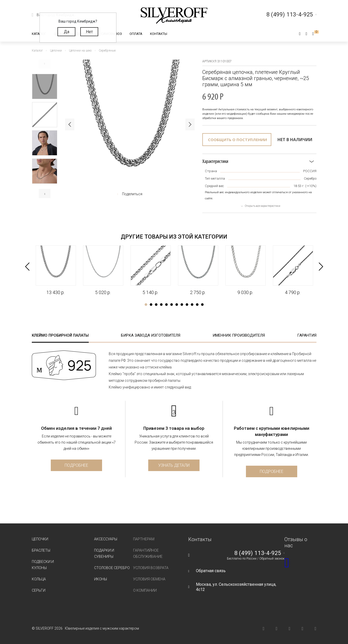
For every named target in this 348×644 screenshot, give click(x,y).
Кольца (39, 579)
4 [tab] (161, 305)
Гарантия (307, 335)
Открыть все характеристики (263, 206)
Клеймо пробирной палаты (60, 335)
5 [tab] (166, 305)
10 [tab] (192, 305)
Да (67, 32)
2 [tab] (151, 305)
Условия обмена (149, 579)
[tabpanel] (56, 270)
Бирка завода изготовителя (151, 335)
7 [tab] (177, 305)
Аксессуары (106, 539)
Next (45, 193)
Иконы (101, 579)
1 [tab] (146, 305)
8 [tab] (182, 305)
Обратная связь (211, 571)
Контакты (159, 34)
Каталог (39, 34)
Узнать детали (174, 465)
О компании (145, 590)
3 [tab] (156, 305)
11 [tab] (197, 305)
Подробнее (76, 465)
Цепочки (40, 539)
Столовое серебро (112, 568)
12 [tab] (202, 305)
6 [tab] (172, 305)
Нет (89, 32)
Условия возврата (151, 568)
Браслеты (41, 550)
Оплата (136, 34)
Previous (45, 64)
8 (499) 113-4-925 (258, 553)
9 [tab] (187, 305)
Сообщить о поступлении (237, 140)
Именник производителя (239, 335)
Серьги (39, 590)
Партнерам (144, 539)
